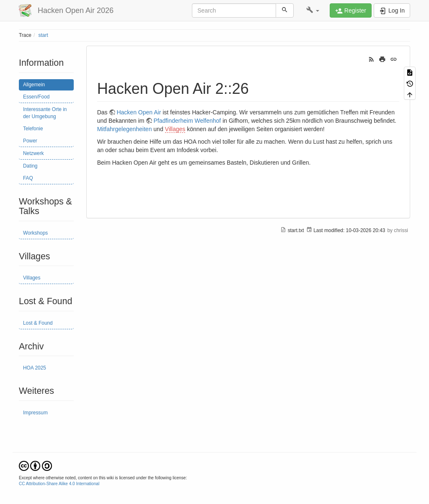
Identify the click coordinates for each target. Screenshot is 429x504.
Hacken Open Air (139, 112)
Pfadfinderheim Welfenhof (187, 121)
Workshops (35, 233)
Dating (30, 166)
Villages (32, 278)
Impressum (35, 413)
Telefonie (33, 129)
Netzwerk (34, 153)
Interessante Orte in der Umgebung (45, 113)
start (43, 35)
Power (30, 141)
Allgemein (34, 85)
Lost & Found (38, 323)
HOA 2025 (35, 368)
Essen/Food (36, 97)
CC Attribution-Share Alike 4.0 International (59, 484)
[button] (313, 10)
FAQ (28, 178)
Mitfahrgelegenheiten (125, 129)
